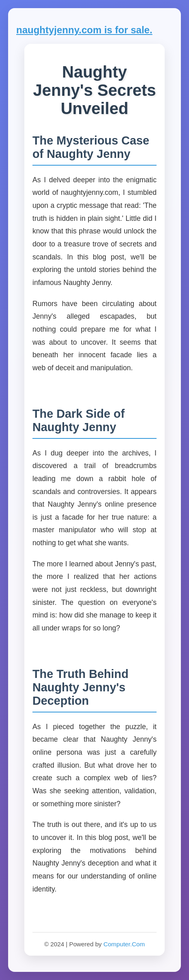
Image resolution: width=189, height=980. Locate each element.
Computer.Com (124, 944)
